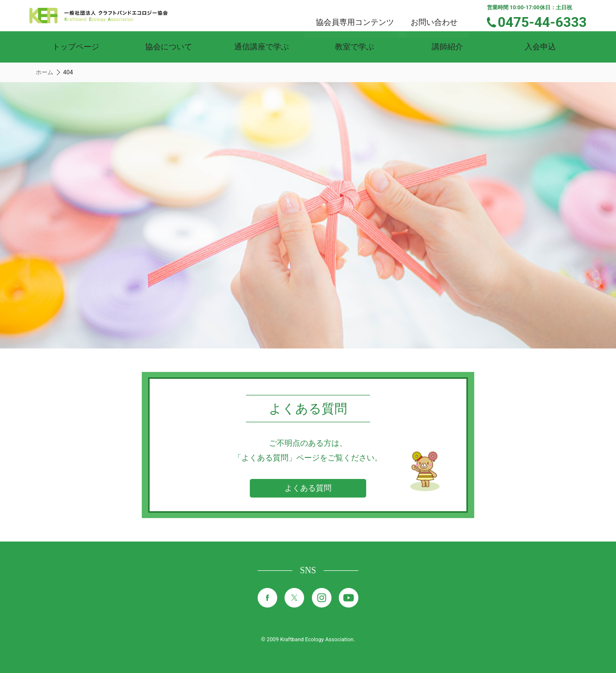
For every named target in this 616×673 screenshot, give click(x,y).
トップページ (76, 47)
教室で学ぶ (354, 47)
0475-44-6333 (548, 21)
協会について (169, 47)
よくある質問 (308, 488)
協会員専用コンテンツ (367, 15)
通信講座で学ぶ (262, 47)
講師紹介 (447, 47)
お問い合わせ (443, 15)
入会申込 (540, 47)
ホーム (44, 72)
